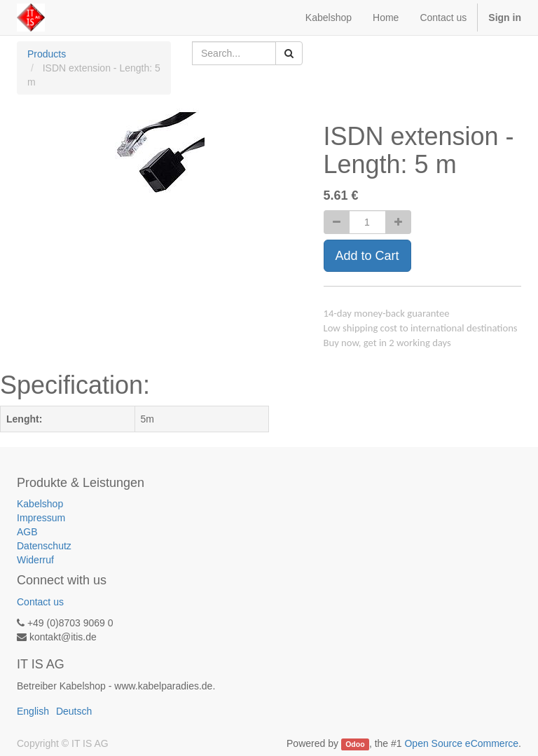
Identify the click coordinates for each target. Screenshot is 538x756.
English (33, 711)
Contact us (40, 602)
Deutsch (74, 711)
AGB (27, 532)
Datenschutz (44, 546)
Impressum (41, 518)
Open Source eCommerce (461, 743)
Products (47, 54)
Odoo (355, 744)
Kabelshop (40, 504)
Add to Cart (367, 256)
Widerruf (35, 560)
